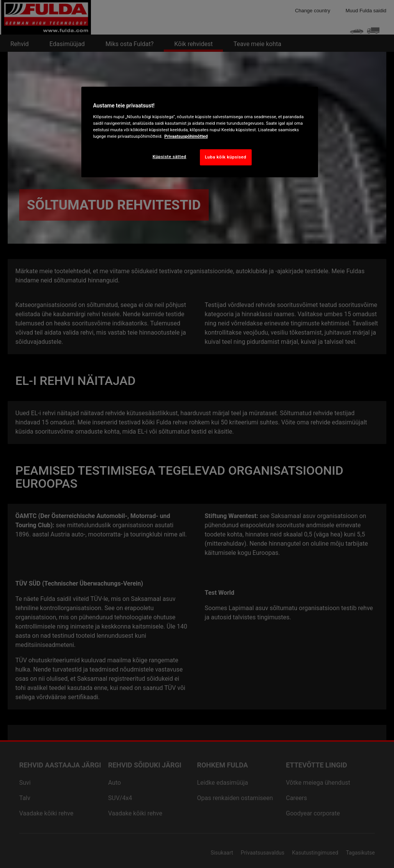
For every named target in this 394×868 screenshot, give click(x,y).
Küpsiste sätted (170, 157)
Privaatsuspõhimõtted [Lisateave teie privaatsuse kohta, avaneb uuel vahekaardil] (186, 136)
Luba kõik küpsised (226, 157)
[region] (199, 132)
